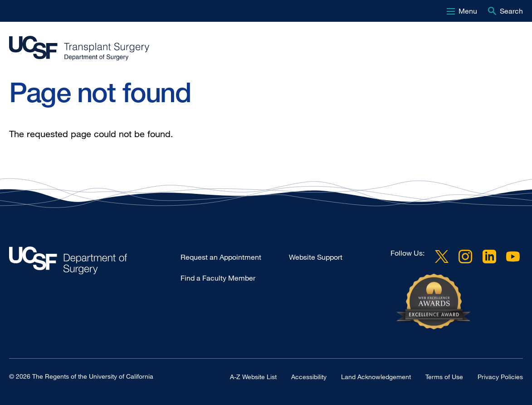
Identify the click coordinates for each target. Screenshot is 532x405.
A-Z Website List (253, 377)
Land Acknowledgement (376, 377)
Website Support (316, 257)
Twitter (442, 257)
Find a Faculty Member (218, 278)
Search (511, 11)
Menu (468, 11)
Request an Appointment (221, 257)
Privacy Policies (500, 377)
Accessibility (309, 377)
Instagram (465, 257)
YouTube (513, 257)
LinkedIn (489, 257)
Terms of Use (444, 377)
